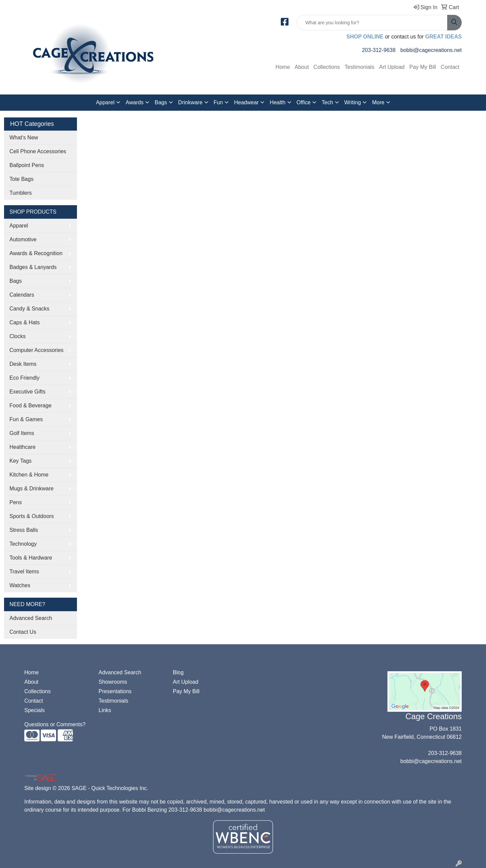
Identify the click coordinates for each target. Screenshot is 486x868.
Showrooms (113, 682)
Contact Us (23, 632)
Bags (16, 281)
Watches (20, 585)
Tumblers (21, 193)
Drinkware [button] (190, 102)
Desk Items (23, 364)
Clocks (18, 336)
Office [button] (304, 102)
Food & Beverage (31, 405)
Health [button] (277, 102)
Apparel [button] (105, 102)
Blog (178, 672)
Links (105, 710)
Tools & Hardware (31, 558)
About (302, 67)
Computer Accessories (36, 350)
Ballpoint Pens (27, 165)
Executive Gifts (28, 392)
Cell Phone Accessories (38, 151)
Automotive (23, 239)
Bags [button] (161, 102)
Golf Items (22, 433)
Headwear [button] (246, 102)
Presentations (115, 691)
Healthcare (22, 447)
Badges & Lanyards (33, 267)
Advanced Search (31, 618)
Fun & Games (26, 419)
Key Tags (21, 461)
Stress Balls (24, 530)
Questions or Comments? (55, 724)
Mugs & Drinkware (32, 489)
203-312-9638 (379, 50)
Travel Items (24, 572)
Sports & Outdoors (32, 516)
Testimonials (359, 67)
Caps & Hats (25, 322)
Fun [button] (218, 102)
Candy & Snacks (29, 309)
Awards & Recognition (36, 253)
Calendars (22, 295)
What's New (24, 138)
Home (283, 67)
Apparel (19, 226)
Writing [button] (353, 102)
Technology (23, 544)
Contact (450, 67)
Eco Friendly (24, 378)
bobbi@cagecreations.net (431, 50)
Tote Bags (21, 179)
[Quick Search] (372, 23)
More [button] (378, 102)
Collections (327, 67)
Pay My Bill (423, 67)
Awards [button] (134, 102)
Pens (16, 502)
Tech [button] (327, 102)
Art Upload (392, 67)
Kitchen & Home (29, 475)
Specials (34, 710)
